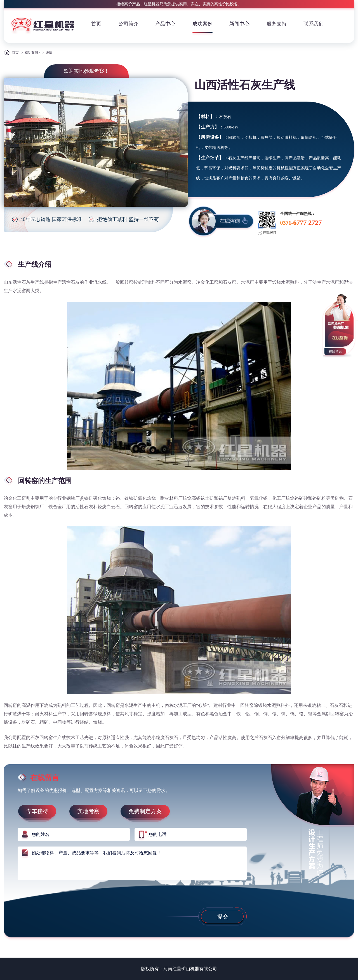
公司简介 (128, 24)
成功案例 (202, 24)
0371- (301, 222)
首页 (96, 24)
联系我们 (314, 24)
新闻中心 (239, 24)
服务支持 (277, 24)
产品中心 (165, 24)
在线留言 (335, 351)
